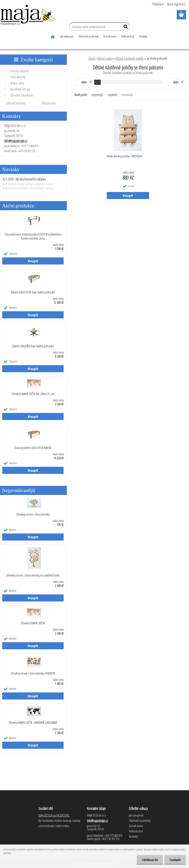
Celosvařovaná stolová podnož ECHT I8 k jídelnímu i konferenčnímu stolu (33, 236)
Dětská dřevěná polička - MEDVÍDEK (124, 156)
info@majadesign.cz (16, 141)
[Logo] (28, 15)
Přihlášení (158, 4)
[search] (125, 28)
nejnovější (127, 95)
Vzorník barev (110, 36)
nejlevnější (97, 95)
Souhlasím (175, 860)
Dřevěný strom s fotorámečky (33, 514)
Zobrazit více (49, 103)
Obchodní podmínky (88, 36)
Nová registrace (176, 4)
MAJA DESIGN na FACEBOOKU (54, 815)
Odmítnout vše (150, 860)
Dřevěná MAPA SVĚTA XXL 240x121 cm (33, 394)
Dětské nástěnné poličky (129, 58)
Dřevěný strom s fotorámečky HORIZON (33, 673)
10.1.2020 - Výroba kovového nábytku (24, 179)
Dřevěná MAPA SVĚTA (33, 623)
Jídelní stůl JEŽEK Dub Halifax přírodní (33, 346)
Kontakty (143, 36)
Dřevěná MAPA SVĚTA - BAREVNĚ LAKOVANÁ (33, 723)
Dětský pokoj (105, 58)
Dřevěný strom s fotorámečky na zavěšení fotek (33, 575)
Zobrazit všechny (15, 103)
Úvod (92, 58)
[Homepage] (53, 36)
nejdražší (112, 95)
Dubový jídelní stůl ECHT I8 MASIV (33, 448)
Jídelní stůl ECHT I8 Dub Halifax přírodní (33, 292)
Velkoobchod (128, 36)
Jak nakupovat (67, 36)
